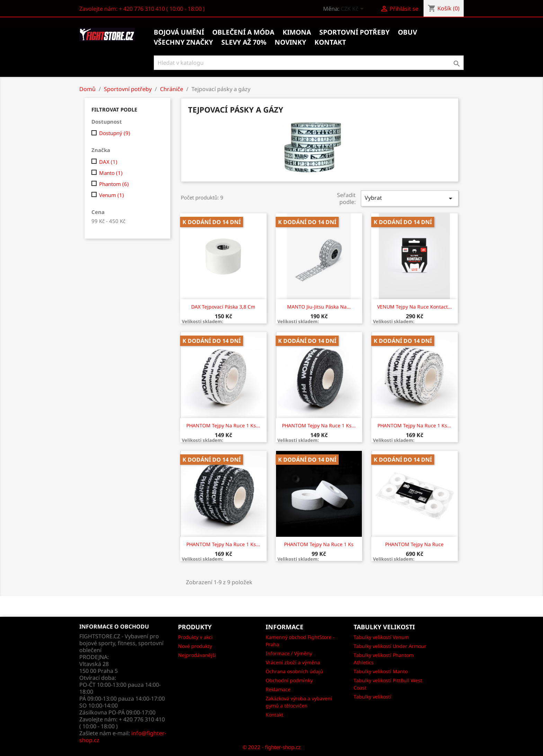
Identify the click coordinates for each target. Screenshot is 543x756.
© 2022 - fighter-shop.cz (271, 747)
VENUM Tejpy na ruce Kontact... (415, 307)
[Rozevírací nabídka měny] (353, 9)
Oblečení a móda (243, 32)
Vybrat (410, 198)
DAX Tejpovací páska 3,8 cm (223, 307)
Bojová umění (179, 32)
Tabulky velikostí (372, 697)
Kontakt (274, 715)
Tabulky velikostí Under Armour (390, 646)
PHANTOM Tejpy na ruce (414, 544)
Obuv (407, 32)
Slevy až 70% (244, 42)
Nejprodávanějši (197, 655)
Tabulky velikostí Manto (381, 671)
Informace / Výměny (289, 653)
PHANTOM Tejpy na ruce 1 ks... (223, 425)
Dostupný (115, 133)
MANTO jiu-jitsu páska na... (319, 307)
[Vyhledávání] (309, 63)
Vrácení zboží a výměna (293, 662)
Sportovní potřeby (354, 32)
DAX (108, 162)
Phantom (114, 184)
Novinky (290, 42)
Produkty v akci (195, 637)
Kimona (297, 32)
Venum (112, 195)
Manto (111, 173)
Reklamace (278, 689)
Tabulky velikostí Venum (381, 637)
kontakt (330, 42)
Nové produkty (195, 646)
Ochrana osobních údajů (294, 671)
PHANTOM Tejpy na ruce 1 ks (319, 544)
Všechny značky (183, 42)
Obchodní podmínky (289, 680)
